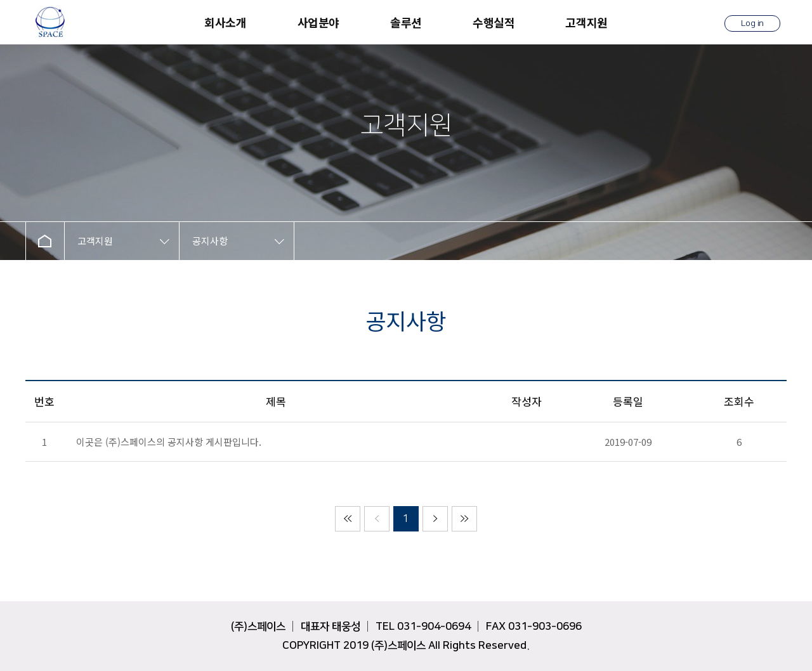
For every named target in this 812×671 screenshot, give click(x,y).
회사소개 (225, 22)
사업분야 (318, 22)
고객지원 (586, 22)
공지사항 (210, 241)
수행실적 (494, 22)
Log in (752, 23)
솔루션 (406, 22)
